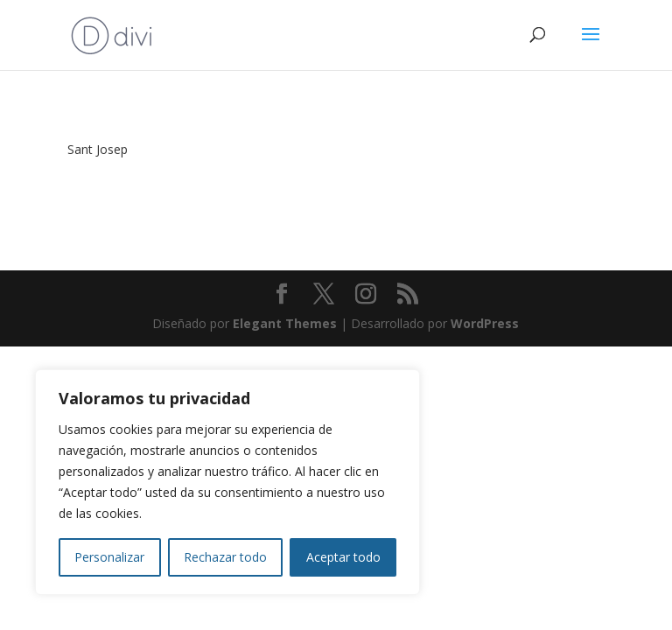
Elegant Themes (285, 323)
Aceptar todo (343, 557)
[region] (227, 482)
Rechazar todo (225, 557)
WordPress (485, 323)
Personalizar (109, 557)
